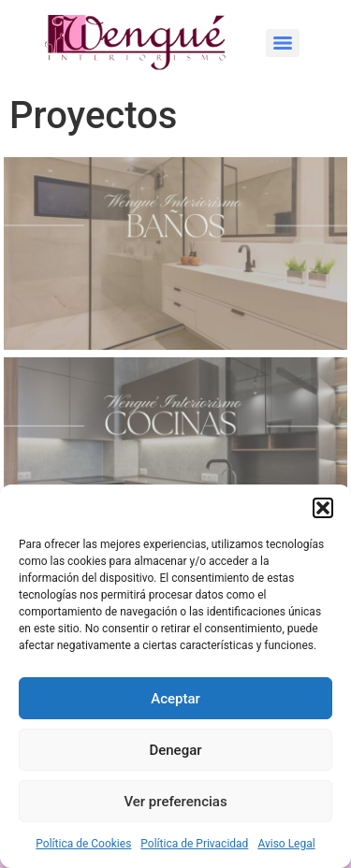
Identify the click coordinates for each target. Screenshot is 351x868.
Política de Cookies (83, 844)
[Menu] (283, 43)
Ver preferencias (175, 802)
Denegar (175, 750)
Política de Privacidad (194, 844)
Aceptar (175, 699)
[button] (323, 508)
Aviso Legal (286, 844)
